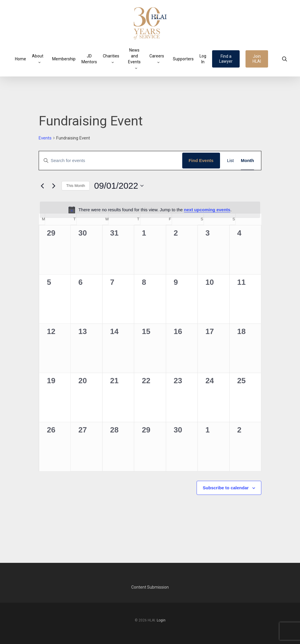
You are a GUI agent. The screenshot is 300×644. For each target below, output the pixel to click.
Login (161, 620)
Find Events (201, 160)
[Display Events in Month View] (247, 161)
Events (45, 138)
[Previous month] (42, 186)
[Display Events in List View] (230, 161)
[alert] (150, 210)
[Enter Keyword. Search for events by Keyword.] (111, 161)
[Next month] (54, 186)
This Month (76, 186)
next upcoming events (207, 210)
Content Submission (150, 587)
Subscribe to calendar (226, 488)
